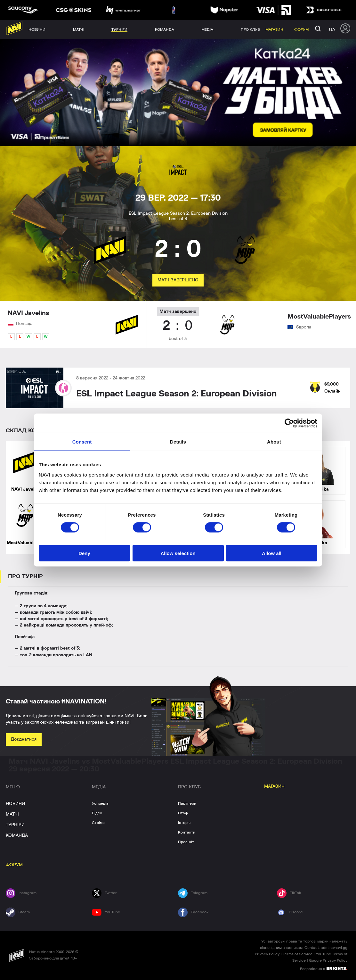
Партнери (187, 803)
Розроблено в (324, 968)
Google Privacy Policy (328, 960)
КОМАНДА (17, 835)
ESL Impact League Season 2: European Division (177, 394)
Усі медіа (100, 803)
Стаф (183, 813)
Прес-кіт (186, 842)
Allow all (272, 553)
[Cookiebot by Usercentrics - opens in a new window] (289, 423)
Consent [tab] (82, 442)
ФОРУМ (14, 865)
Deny (84, 553)
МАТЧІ (12, 814)
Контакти (187, 832)
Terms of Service (298, 954)
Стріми (98, 823)
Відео (97, 813)
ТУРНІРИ (15, 825)
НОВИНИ (15, 804)
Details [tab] (178, 442)
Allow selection (178, 553)
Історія (184, 823)
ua (332, 29)
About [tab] (274, 442)
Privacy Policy (267, 954)
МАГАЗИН (274, 786)
